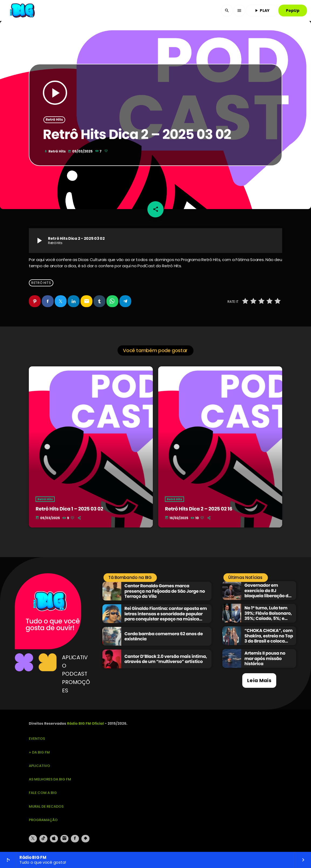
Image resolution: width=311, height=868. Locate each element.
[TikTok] (43, 839)
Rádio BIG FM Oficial (86, 723)
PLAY (262, 11)
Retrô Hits (54, 120)
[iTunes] (54, 839)
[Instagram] (64, 839)
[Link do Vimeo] (23, 11)
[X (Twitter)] (33, 839)
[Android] (85, 839)
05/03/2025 (81, 152)
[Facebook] (75, 839)
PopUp (293, 11)
